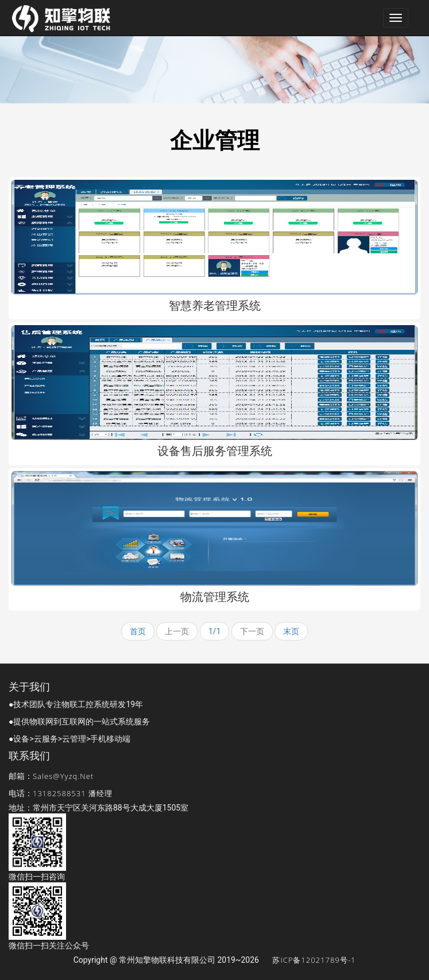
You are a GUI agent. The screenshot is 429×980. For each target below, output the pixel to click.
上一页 (177, 631)
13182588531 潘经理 (73, 793)
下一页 (252, 631)
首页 (138, 631)
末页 (291, 631)
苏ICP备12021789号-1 (314, 960)
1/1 (215, 631)
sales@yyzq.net (63, 776)
